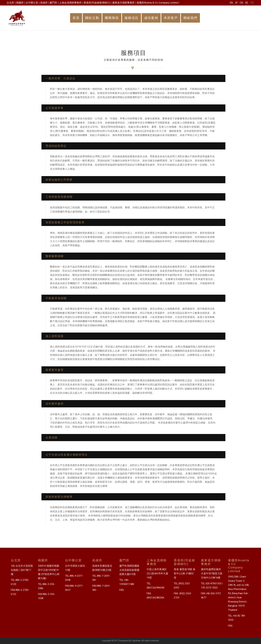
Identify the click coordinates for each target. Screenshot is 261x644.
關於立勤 (92, 18)
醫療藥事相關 (55, 256)
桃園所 (20, 3)
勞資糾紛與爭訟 (56, 146)
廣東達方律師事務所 (123, 3)
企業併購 (52, 438)
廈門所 (53, 3)
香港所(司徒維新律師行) (97, 3)
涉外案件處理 (55, 404)
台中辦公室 (32, 3)
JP (236, 3)
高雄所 (44, 3)
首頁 (76, 18)
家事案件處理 (55, 370)
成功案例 (151, 18)
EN (231, 3)
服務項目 (131, 18)
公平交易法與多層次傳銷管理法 (67, 455)
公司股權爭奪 (55, 108)
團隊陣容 (112, 18)
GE (247, 3)
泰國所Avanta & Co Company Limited (157, 3)
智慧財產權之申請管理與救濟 (65, 222)
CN (241, 3)
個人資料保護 (55, 336)
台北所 (10, 3)
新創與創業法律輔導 (59, 497)
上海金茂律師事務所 (70, 3)
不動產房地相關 (56, 298)
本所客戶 (171, 18)
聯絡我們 (190, 18)
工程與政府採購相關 (59, 197)
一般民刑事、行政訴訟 (61, 78)
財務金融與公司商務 (59, 180)
